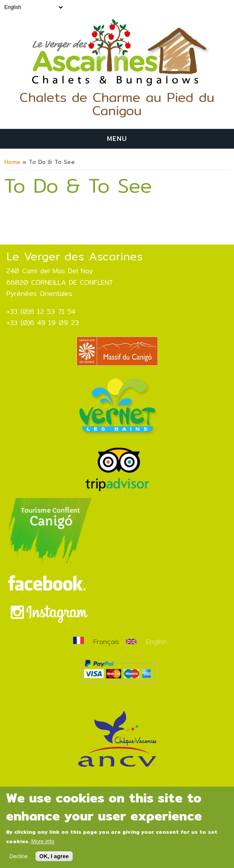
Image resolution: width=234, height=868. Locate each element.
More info (43, 846)
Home (12, 162)
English (147, 642)
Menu (117, 139)
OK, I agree (54, 861)
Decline (19, 861)
